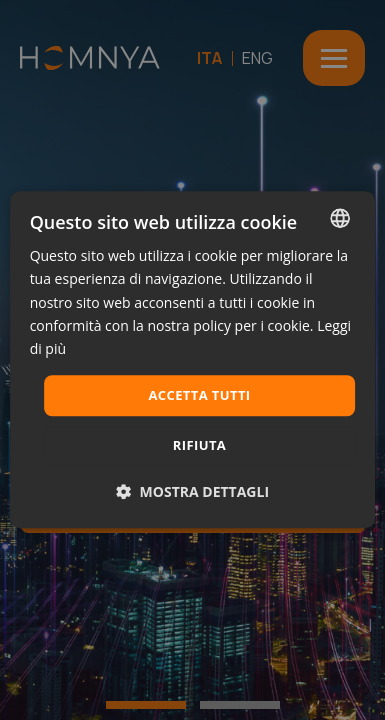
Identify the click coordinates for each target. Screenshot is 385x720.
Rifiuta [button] (199, 446)
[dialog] (193, 359)
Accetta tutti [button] (199, 395)
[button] (192, 492)
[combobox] (340, 218)
